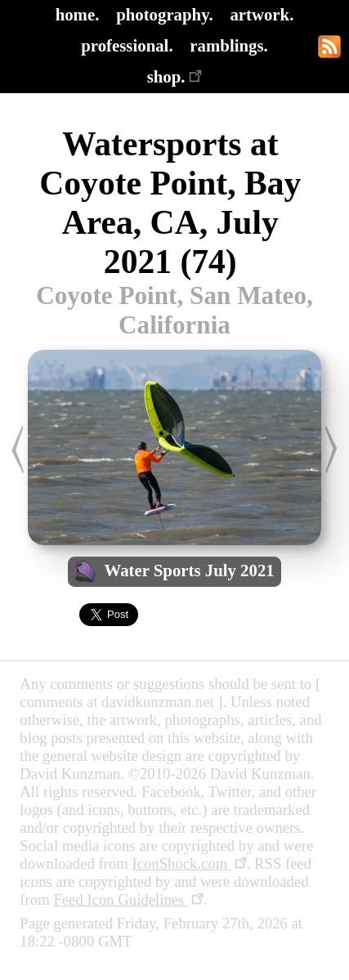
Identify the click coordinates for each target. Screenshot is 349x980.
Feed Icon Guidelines (128, 899)
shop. (175, 76)
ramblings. (228, 45)
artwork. (262, 14)
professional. (127, 45)
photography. (164, 14)
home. (78, 14)
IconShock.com (189, 864)
